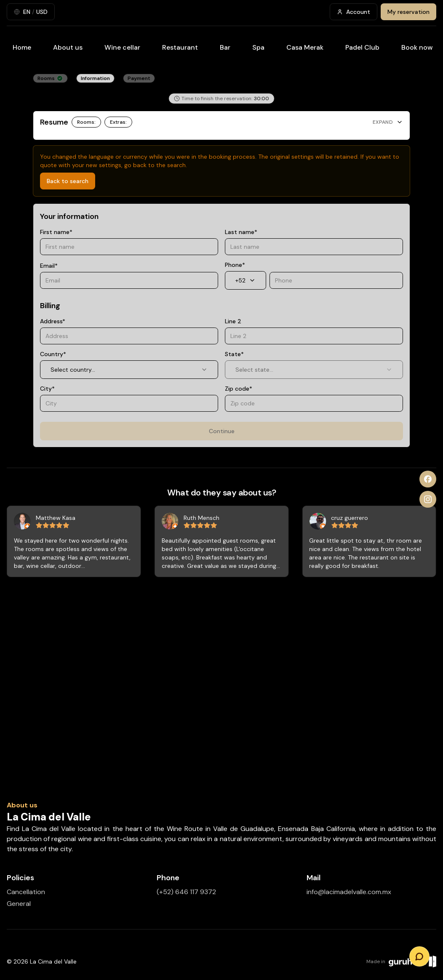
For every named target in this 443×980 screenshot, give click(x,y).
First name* (56, 232)
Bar (225, 47)
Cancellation (26, 892)
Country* (53, 354)
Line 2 (233, 321)
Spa (258, 47)
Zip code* (239, 389)
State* (234, 354)
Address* (53, 321)
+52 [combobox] (246, 280)
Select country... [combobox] (129, 370)
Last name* (241, 232)
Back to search (68, 181)
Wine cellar (122, 47)
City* (47, 389)
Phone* (235, 265)
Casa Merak (305, 47)
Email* (49, 266)
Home (22, 47)
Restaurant (180, 47)
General (19, 904)
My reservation (408, 12)
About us (68, 47)
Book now (417, 47)
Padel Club (362, 47)
